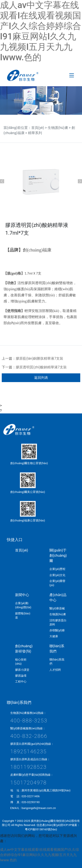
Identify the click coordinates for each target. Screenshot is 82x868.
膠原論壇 (21, 676)
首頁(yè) (38, 128)
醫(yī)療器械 (57, 608)
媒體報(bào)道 (23, 615)
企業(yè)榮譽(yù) (58, 583)
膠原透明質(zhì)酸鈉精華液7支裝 (41, 367)
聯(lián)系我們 (57, 649)
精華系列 (35, 133)
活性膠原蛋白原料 (58, 622)
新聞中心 (22, 595)
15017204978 (29, 783)
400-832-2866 (29, 736)
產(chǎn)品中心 (58, 597)
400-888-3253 (29, 721)
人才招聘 (55, 670)
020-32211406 (31, 796)
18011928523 (29, 767)
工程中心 (21, 682)
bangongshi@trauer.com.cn (39, 808)
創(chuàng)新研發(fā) (24, 649)
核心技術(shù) (21, 662)
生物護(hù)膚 (58, 128)
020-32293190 (31, 802)
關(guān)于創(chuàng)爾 (58, 555)
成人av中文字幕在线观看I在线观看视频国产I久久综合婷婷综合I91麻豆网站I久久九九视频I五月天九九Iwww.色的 (41, 31)
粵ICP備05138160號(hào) (41, 829)
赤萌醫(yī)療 (57, 630)
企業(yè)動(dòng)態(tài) (23, 605)
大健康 (54, 636)
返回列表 (41, 378)
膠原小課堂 (22, 670)
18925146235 (29, 752)
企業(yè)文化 (58, 575)
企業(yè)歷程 (58, 569)
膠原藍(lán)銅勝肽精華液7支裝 (39, 358)
